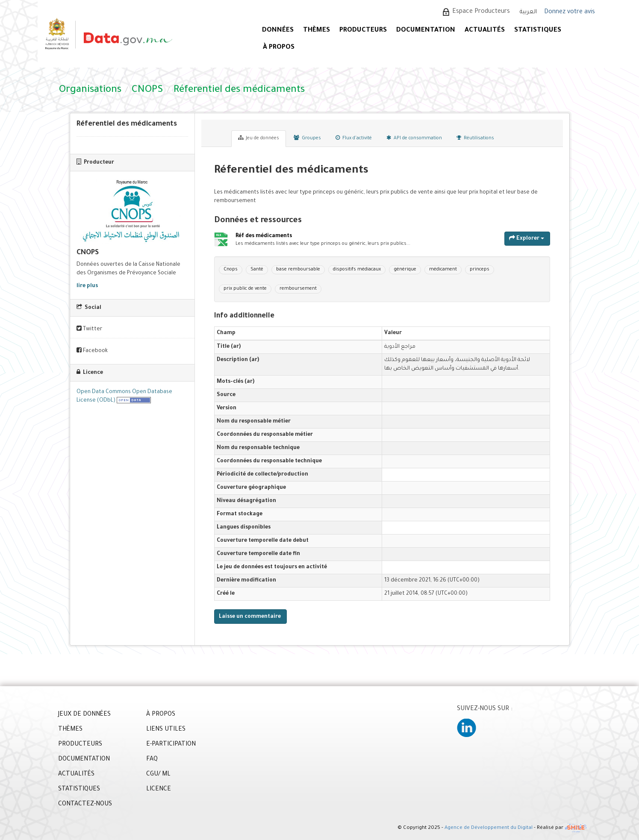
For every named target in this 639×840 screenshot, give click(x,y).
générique (405, 270)
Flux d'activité (354, 138)
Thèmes (317, 31)
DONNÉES (278, 31)
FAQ (152, 760)
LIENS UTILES (166, 730)
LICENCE (159, 790)
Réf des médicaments (264, 236)
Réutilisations (475, 138)
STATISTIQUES (538, 31)
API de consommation (414, 138)
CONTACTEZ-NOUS (85, 805)
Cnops (231, 270)
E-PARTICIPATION (171, 745)
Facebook (92, 351)
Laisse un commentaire (250, 617)
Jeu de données (259, 138)
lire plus (87, 286)
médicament (443, 270)
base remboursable (298, 270)
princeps (480, 270)
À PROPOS (279, 48)
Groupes (307, 138)
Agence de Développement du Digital (489, 828)
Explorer (527, 238)
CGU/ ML (158, 775)
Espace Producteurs (481, 12)
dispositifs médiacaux (357, 270)
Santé (257, 270)
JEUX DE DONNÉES (84, 715)
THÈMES (70, 730)
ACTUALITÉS (485, 31)
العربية (528, 12)
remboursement (298, 289)
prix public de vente (245, 289)
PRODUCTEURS (363, 31)
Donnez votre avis (570, 12)
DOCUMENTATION (426, 31)
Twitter (89, 329)
